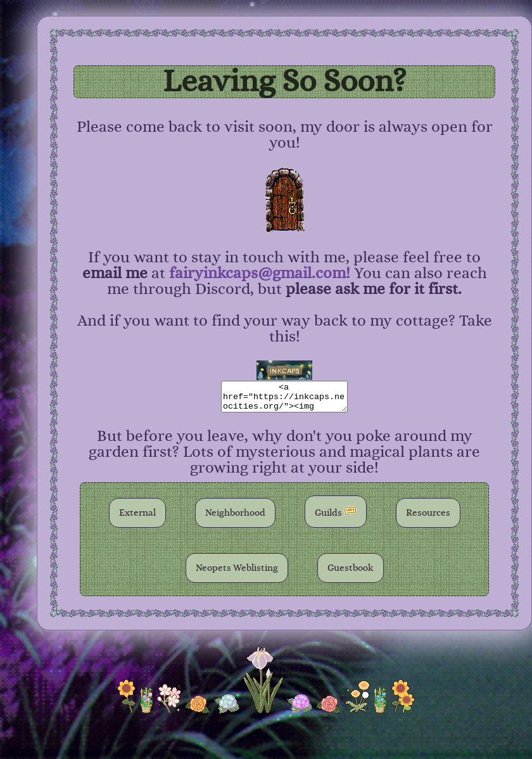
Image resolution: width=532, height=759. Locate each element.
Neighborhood (235, 513)
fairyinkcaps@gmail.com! (260, 273)
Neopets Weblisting (237, 568)
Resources (428, 513)
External (137, 513)
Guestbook (351, 568)
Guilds (336, 512)
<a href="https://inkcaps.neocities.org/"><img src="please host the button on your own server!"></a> (284, 397)
